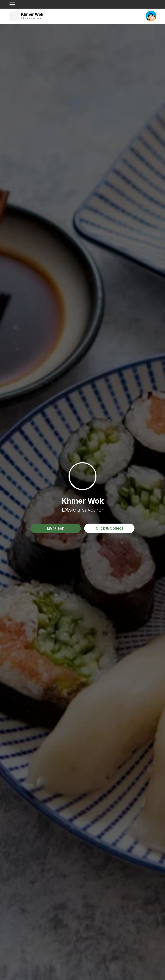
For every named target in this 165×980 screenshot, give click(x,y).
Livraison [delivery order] (56, 528)
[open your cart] (151, 16)
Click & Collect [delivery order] (109, 528)
